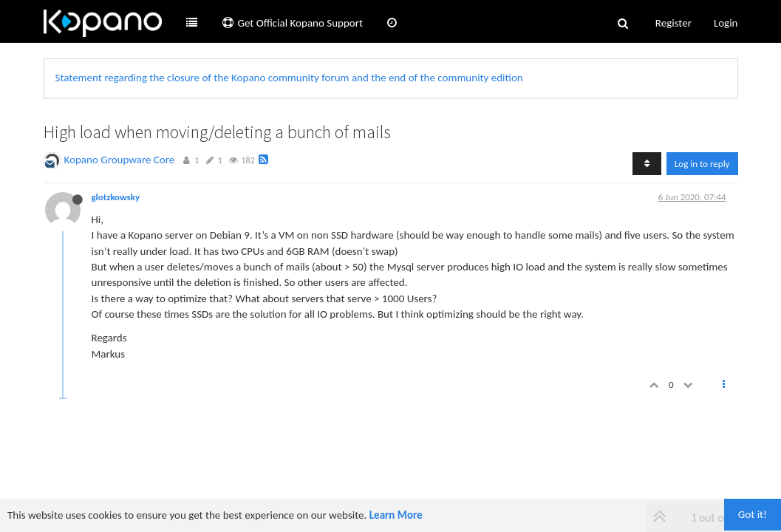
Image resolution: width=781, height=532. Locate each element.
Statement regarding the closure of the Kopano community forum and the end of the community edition (289, 78)
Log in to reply (702, 164)
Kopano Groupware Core (120, 160)
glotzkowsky (116, 197)
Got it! (753, 514)
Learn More (396, 515)
